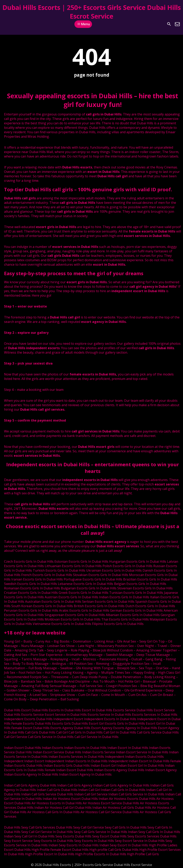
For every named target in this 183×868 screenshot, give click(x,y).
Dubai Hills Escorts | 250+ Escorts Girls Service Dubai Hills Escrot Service (92, 12)
